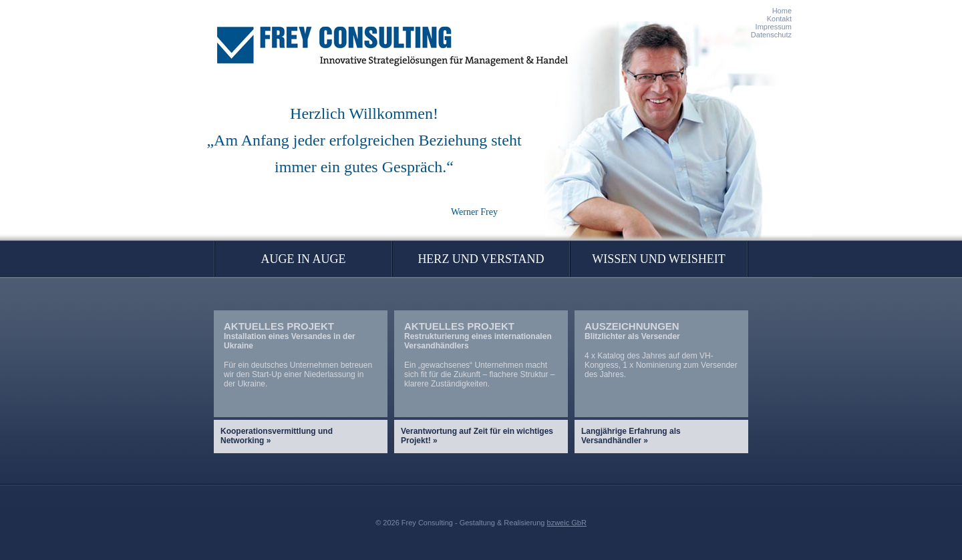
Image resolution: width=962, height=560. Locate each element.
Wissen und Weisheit (659, 259)
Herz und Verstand (481, 259)
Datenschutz (771, 35)
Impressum (774, 27)
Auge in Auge (304, 259)
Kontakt (779, 19)
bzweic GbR (567, 523)
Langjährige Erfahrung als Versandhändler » (631, 436)
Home (782, 11)
